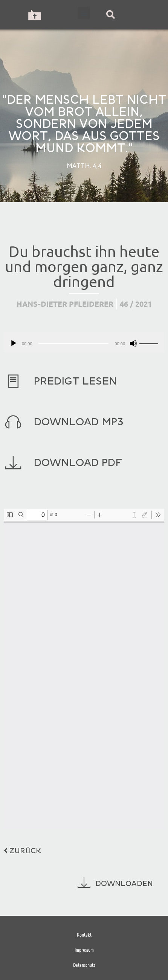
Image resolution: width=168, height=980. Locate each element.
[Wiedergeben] (14, 343)
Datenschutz (84, 965)
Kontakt (84, 935)
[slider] (74, 343)
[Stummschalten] (133, 343)
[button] (84, 13)
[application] (84, 342)
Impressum (84, 950)
